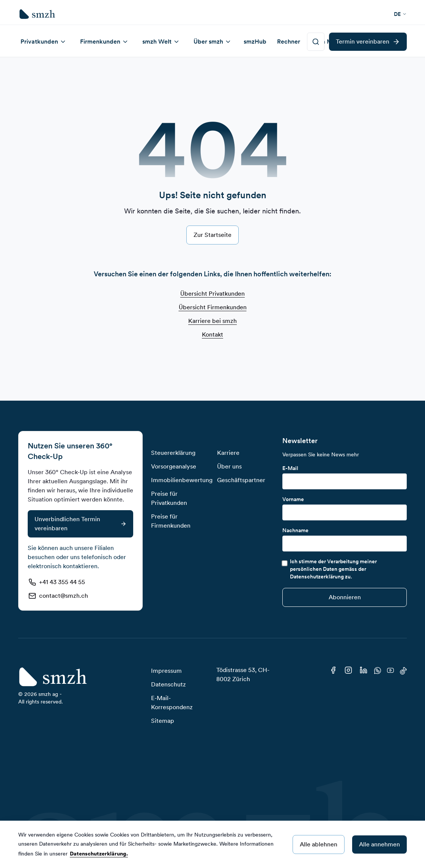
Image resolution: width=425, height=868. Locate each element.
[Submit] (345, 597)
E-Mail (290, 468)
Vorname (293, 499)
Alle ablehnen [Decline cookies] (319, 844)
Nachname (295, 530)
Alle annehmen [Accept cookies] (379, 844)
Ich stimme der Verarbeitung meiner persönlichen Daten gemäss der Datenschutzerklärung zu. (333, 569)
